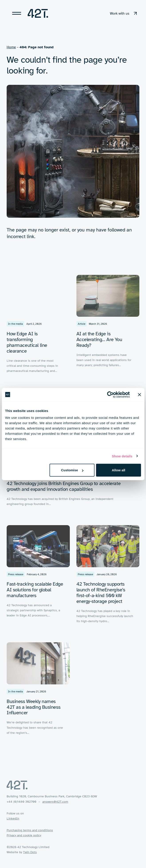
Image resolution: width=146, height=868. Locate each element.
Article (82, 325)
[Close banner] (139, 394)
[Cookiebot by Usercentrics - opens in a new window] (110, 394)
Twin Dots (30, 852)
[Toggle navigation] (17, 13)
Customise (72, 470)
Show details (122, 456)
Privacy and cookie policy (24, 835)
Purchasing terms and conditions (30, 830)
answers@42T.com (55, 802)
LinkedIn (13, 818)
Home (11, 47)
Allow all (118, 470)
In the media (15, 325)
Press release (16, 576)
